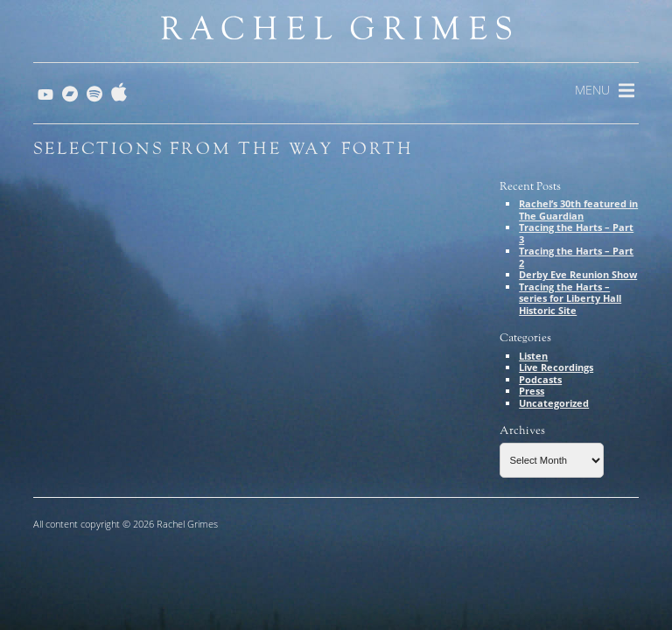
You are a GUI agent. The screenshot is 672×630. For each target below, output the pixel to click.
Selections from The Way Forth (224, 149)
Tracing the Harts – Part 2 (576, 257)
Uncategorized (554, 403)
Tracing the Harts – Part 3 (576, 233)
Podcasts (540, 379)
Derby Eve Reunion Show (578, 274)
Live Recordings (556, 367)
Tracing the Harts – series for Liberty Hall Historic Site (570, 298)
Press (532, 391)
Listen (533, 356)
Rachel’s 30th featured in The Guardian (578, 210)
